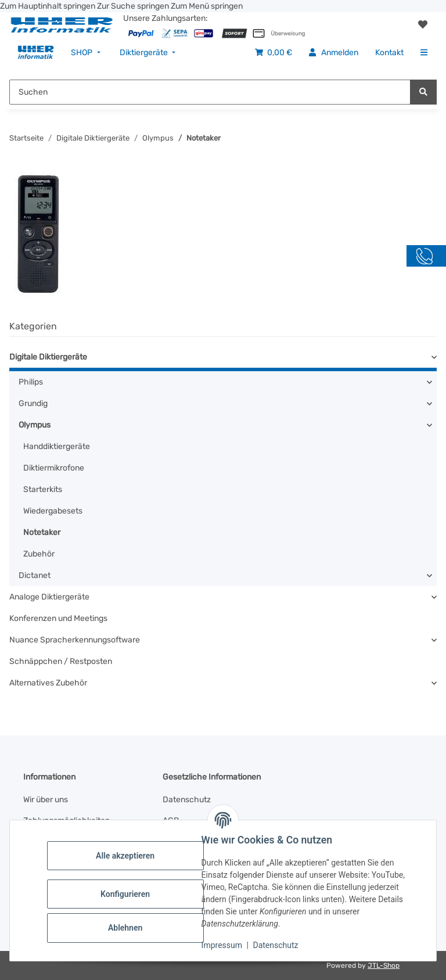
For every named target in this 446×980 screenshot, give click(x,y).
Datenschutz (278, 945)
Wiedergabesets (53, 511)
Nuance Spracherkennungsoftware (75, 640)
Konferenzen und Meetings (58, 618)
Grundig (33, 403)
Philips (31, 382)
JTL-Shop (384, 965)
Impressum (224, 945)
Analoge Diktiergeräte (49, 597)
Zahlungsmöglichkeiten (66, 821)
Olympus (35, 425)
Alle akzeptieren (127, 856)
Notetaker (42, 532)
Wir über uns (46, 800)
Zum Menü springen (207, 6)
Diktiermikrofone (54, 468)
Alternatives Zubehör (48, 683)
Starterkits (43, 489)
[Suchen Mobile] (210, 92)
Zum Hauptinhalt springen (48, 6)
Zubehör (39, 554)
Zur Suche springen (134, 6)
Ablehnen (127, 928)
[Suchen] (423, 92)
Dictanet (35, 575)
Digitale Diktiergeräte (48, 357)
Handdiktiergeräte (57, 446)
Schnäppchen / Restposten (61, 661)
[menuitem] (36, 53)
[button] (423, 25)
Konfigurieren (127, 894)
